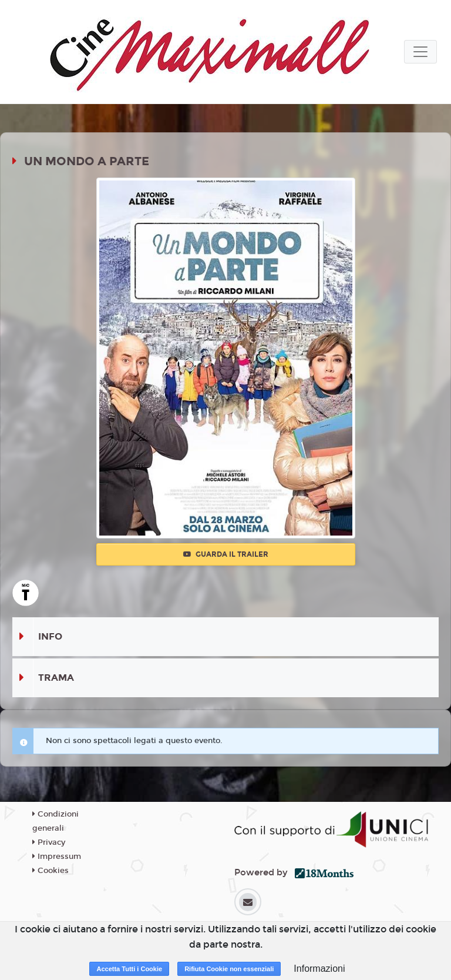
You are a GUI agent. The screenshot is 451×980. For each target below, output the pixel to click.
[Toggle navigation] (420, 52)
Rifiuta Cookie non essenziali (229, 969)
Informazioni (319, 969)
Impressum (57, 857)
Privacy (49, 842)
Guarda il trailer (226, 554)
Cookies (51, 871)
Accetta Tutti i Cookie (129, 969)
